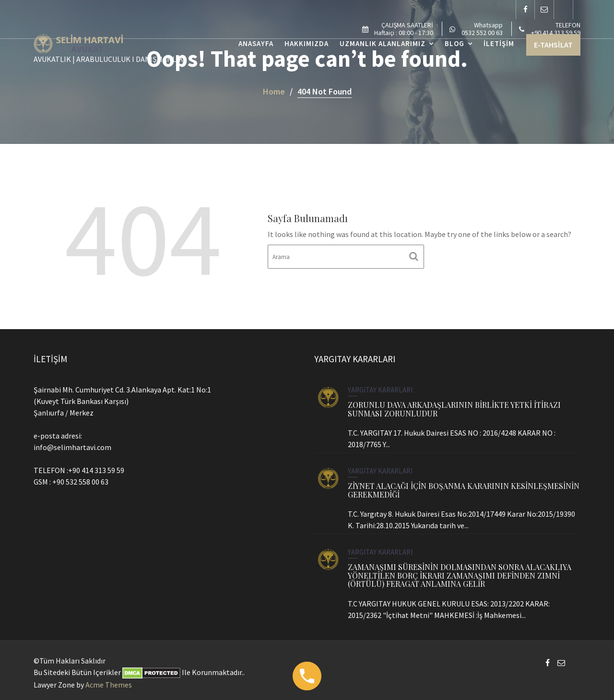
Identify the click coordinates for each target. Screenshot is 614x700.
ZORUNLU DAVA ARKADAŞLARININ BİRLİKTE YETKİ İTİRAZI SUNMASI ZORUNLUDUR (454, 409)
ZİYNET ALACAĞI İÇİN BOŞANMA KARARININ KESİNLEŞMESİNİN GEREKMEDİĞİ (463, 490)
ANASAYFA (256, 43)
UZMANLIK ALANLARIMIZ (383, 43)
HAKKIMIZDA (307, 43)
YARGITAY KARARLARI (381, 390)
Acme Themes (109, 685)
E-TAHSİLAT (553, 45)
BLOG (455, 43)
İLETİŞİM (499, 43)
